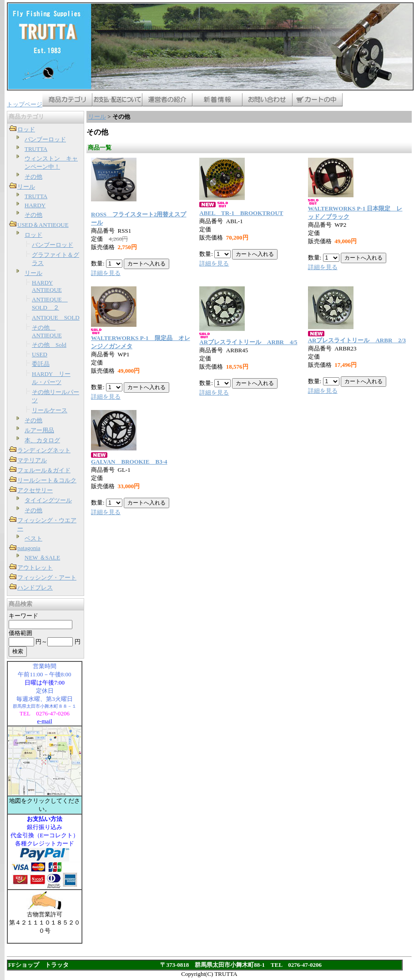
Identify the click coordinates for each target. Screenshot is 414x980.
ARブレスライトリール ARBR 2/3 (357, 340)
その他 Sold (49, 345)
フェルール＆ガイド (44, 470)
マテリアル (32, 460)
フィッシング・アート (47, 577)
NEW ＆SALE (42, 557)
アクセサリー (35, 490)
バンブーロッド (45, 139)
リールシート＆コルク (47, 480)
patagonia (29, 548)
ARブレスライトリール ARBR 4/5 (248, 342)
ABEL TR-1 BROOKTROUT (241, 213)
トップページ (25, 104)
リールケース (50, 410)
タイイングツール (48, 500)
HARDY (35, 205)
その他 (33, 177)
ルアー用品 (39, 430)
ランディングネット (44, 450)
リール (26, 187)
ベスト (33, 538)
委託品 (41, 364)
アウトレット (35, 567)
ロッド (26, 129)
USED (40, 354)
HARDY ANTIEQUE (47, 286)
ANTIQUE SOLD (56, 317)
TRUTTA (36, 149)
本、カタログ (42, 440)
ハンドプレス (35, 587)
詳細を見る (106, 273)
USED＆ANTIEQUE (43, 225)
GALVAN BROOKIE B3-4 (129, 462)
